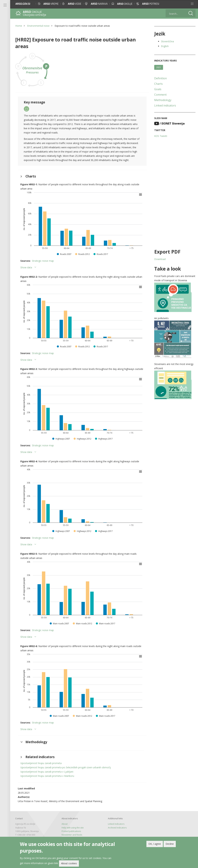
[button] (192, 4)
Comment (160, 95)
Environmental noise (38, 26)
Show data (26, 267)
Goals (158, 89)
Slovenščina (167, 41)
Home (19, 26)
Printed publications (71, 831)
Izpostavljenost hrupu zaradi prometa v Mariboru (47, 776)
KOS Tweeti (161, 136)
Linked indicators (165, 105)
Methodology (163, 100)
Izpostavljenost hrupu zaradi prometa (41, 763)
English (165, 46)
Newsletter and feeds (72, 835)
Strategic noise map (43, 261)
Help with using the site (73, 828)
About (65, 824)
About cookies (69, 863)
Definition (161, 78)
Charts (158, 84)
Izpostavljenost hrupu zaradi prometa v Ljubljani (47, 772)
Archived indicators (117, 828)
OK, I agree (155, 844)
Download (160, 259)
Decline (170, 844)
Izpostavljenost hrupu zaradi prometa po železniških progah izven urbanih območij (66, 767)
